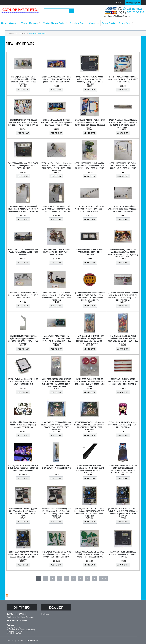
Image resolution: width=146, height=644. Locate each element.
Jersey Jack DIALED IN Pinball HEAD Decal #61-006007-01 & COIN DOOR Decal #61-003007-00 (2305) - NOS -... (90, 124)
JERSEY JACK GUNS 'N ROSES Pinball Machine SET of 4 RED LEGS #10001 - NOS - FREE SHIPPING (123, 382)
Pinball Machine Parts (37, 34)
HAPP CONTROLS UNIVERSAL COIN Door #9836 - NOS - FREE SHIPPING (123, 554)
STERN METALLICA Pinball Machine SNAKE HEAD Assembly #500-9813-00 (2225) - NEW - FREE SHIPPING (90, 166)
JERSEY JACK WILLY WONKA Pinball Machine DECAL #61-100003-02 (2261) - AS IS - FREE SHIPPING (56, 79)
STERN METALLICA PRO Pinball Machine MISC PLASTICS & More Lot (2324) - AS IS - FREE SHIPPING (23, 122)
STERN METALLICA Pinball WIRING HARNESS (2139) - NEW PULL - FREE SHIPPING (56, 252)
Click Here (23, 620)
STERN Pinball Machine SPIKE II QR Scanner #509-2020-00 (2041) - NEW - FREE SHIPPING (23, 382)
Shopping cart (134, 2)
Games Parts (125, 23)
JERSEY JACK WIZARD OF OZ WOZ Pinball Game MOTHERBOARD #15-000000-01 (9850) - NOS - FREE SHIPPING (90, 512)
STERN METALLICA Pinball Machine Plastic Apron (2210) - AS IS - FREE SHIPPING (23, 252)
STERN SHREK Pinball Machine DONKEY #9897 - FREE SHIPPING (56, 467)
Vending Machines (30, 23)
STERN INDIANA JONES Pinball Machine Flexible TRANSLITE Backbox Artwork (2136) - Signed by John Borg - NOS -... (123, 253)
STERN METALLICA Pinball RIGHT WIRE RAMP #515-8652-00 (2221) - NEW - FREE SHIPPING (90, 209)
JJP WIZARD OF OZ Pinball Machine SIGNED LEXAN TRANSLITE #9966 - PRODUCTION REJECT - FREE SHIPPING (90, 426)
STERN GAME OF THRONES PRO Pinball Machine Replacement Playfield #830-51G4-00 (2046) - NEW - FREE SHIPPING (90, 340)
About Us (22, 640)
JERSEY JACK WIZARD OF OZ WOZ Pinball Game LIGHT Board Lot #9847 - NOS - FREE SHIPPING (56, 554)
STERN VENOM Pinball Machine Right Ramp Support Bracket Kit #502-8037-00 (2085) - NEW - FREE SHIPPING (23, 340)
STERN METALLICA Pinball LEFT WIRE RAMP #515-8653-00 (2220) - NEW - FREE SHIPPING (123, 209)
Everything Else (77, 23)
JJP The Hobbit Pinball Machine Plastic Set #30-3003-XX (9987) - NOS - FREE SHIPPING (23, 425)
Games (13, 23)
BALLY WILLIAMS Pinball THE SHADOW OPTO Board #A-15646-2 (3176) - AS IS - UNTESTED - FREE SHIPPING (56, 340)
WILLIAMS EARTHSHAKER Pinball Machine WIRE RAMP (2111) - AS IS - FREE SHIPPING (23, 295)
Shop (14, 640)
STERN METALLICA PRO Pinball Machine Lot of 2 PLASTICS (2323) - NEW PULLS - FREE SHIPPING (56, 122)
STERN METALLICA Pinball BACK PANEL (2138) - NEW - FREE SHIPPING (90, 252)
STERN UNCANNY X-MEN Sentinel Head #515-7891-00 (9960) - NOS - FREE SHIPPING (123, 425)
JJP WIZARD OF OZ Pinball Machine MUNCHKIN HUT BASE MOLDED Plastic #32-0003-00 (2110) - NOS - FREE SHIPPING (123, 296)
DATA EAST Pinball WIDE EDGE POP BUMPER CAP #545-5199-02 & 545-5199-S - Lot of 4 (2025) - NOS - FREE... (90, 383)
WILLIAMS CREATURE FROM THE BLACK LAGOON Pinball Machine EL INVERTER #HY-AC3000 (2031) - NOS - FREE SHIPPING (56, 383)
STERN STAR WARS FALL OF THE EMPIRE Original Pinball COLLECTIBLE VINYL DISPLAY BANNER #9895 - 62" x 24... (123, 469)
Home (4, 23)
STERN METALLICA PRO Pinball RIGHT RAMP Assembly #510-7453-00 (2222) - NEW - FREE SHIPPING (23, 209)
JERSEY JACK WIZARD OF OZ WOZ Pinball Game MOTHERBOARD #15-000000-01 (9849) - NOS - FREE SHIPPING (123, 512)
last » (103, 579)
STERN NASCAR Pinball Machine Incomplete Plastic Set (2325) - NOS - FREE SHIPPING (123, 79)
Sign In (118, 2)
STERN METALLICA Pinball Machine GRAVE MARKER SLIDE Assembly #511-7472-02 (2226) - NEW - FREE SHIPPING (56, 167)
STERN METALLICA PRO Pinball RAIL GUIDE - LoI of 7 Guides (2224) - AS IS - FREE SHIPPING (123, 166)
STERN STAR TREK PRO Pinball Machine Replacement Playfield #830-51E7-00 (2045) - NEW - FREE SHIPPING (123, 340)
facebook (45, 614)
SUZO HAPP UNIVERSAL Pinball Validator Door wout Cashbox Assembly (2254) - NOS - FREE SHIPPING (90, 80)
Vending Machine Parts (54, 23)
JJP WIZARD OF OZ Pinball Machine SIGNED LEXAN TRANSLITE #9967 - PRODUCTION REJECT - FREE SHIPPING (56, 426)
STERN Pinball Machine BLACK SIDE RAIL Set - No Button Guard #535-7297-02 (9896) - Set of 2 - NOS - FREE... (90, 469)
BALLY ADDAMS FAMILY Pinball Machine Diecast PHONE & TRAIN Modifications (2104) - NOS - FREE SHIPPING (56, 296)
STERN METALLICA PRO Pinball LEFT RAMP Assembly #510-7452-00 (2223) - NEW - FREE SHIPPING (56, 209)
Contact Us (94, 23)
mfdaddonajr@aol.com (122, 16)
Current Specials (109, 23)
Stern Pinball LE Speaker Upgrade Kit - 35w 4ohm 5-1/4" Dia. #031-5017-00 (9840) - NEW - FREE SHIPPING (56, 512)
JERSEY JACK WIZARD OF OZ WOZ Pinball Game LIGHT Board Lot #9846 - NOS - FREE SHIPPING (90, 554)
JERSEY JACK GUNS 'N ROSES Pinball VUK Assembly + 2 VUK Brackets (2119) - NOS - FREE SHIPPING (23, 80)
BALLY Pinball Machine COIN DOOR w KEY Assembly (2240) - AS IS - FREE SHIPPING (23, 166)
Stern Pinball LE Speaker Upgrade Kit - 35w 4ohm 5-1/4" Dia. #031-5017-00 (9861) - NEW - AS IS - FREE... (23, 512)
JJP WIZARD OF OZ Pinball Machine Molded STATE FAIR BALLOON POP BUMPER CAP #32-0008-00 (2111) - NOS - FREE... (90, 296)
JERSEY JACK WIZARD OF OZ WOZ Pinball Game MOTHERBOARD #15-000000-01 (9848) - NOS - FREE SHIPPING (23, 556)
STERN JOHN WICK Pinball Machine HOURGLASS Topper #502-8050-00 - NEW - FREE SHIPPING (23, 468)
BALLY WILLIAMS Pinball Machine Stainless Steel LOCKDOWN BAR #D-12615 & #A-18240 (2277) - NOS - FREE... (123, 124)
